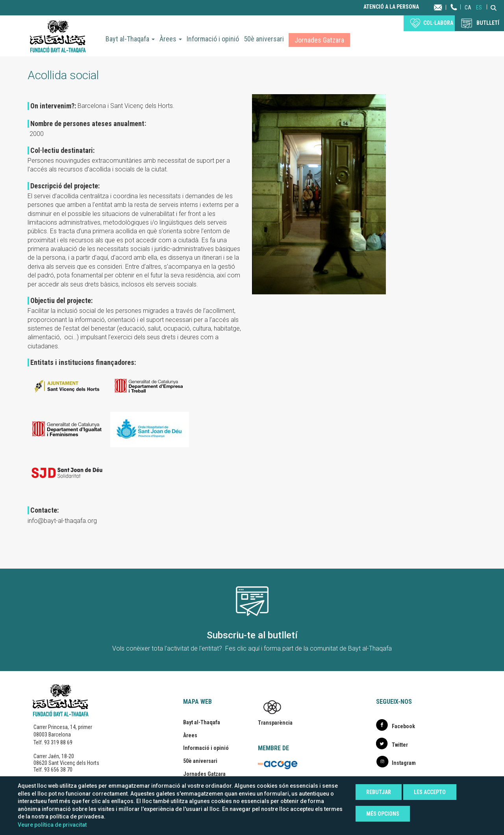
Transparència (275, 723)
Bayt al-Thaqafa (130, 39)
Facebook (403, 726)
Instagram (404, 763)
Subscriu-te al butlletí (252, 635)
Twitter (400, 745)
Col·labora (438, 23)
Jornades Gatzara (319, 40)
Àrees (171, 39)
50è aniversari (264, 39)
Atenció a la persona (391, 7)
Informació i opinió (213, 39)
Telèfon (454, 15)
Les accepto (430, 792)
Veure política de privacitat (52, 825)
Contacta (446, 7)
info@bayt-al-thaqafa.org (62, 521)
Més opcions (383, 814)
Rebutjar (379, 792)
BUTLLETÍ (488, 23)
